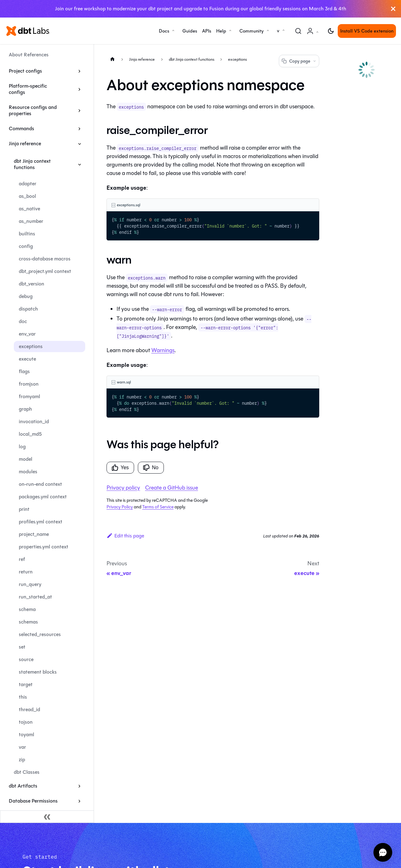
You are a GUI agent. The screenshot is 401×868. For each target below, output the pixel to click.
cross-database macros (45, 259)
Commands (21, 128)
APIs (207, 31)
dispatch (28, 309)
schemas (28, 622)
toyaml (26, 734)
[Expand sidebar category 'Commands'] (79, 129)
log (22, 447)
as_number (31, 221)
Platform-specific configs (28, 89)
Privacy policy (123, 488)
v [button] (278, 31)
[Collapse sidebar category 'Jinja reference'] (79, 144)
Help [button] (221, 31)
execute (27, 359)
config (26, 246)
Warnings (163, 350)
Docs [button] (164, 31)
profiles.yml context (41, 522)
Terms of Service (158, 507)
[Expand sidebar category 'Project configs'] (79, 71)
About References (29, 55)
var (22, 747)
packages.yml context (43, 497)
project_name (34, 534)
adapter (28, 184)
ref (22, 559)
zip (22, 760)
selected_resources (40, 634)
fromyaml (29, 396)
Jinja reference (25, 144)
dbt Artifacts (23, 786)
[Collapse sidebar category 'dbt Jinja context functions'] (79, 164)
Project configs (25, 71)
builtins (27, 234)
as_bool (27, 196)
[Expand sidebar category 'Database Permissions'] (79, 801)
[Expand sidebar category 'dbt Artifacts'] (79, 786)
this (23, 697)
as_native (29, 209)
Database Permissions (33, 801)
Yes (120, 468)
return (26, 572)
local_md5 (30, 434)
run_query (30, 584)
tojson (26, 722)
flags (24, 371)
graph (25, 409)
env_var (27, 334)
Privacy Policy (120, 507)
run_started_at (35, 597)
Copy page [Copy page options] (299, 61)
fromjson (29, 384)
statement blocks (38, 672)
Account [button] (314, 34)
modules (28, 472)
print (24, 509)
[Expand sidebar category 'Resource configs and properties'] (79, 110)
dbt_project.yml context (45, 271)
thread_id (29, 709)
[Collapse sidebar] (47, 817)
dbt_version (31, 284)
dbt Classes (27, 772)
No (151, 468)
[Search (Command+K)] (298, 31)
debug (26, 296)
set (22, 647)
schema (27, 609)
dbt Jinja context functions (32, 164)
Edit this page (125, 536)
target (26, 684)
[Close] (393, 9)
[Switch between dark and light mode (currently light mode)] (331, 31)
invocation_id (34, 421)
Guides (190, 31)
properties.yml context (44, 547)
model (26, 459)
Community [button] (252, 31)
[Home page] (112, 59)
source (26, 659)
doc (23, 321)
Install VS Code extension (367, 31)
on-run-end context (40, 484)
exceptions (31, 346)
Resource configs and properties (33, 110)
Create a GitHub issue (172, 488)
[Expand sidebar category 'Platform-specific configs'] (79, 89)
